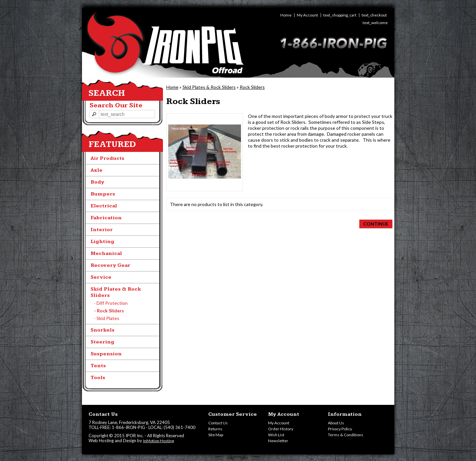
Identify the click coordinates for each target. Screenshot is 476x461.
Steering (102, 342)
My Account (307, 15)
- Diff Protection (111, 303)
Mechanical (106, 253)
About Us (336, 423)
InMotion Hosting (159, 441)
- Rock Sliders (109, 311)
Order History (281, 429)
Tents (98, 366)
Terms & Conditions (346, 435)
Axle (97, 170)
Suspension (106, 354)
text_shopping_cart (340, 15)
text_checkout (374, 15)
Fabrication (106, 218)
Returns (215, 429)
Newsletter (278, 441)
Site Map (216, 435)
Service (101, 277)
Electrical (104, 206)
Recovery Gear (110, 265)
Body (97, 182)
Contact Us (218, 423)
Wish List (276, 435)
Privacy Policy (340, 429)
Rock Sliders (252, 87)
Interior (102, 230)
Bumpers (103, 194)
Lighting (102, 242)
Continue (376, 224)
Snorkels (102, 330)
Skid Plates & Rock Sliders (209, 87)
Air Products (107, 158)
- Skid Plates (107, 318)
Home (286, 15)
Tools (98, 378)
